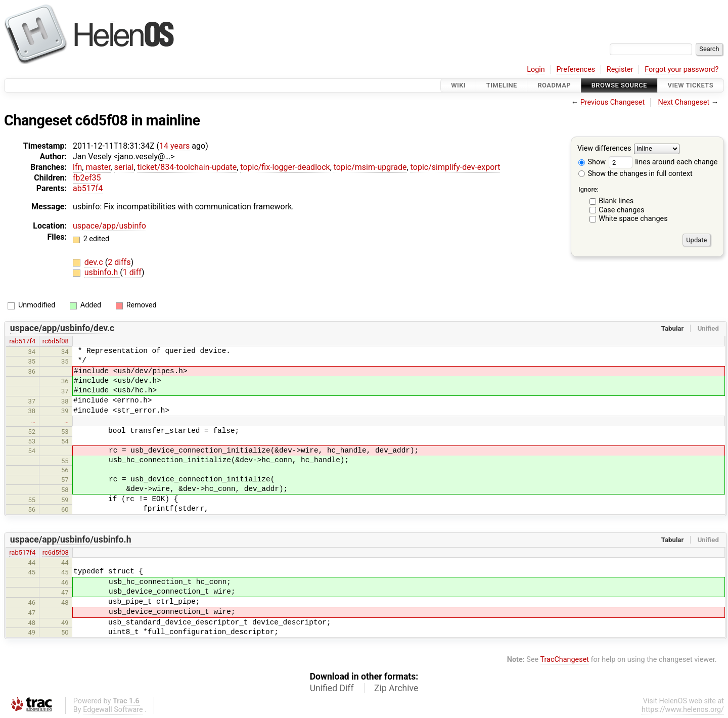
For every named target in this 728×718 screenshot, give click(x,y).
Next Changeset (684, 102)
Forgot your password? (681, 70)
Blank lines (616, 201)
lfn (77, 167)
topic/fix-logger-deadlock (285, 167)
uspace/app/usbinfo (109, 226)
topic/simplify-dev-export (456, 167)
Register (620, 70)
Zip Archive (396, 688)
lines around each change (663, 162)
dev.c (95, 262)
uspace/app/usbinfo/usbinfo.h (71, 540)
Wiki (458, 85)
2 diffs (119, 262)
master (98, 167)
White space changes (633, 219)
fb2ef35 (87, 178)
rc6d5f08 (56, 341)
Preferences (576, 70)
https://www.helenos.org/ (683, 710)
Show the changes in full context (635, 174)
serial (124, 167)
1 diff (132, 272)
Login (536, 70)
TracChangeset (564, 660)
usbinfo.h (102, 272)
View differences (604, 149)
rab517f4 (22, 341)
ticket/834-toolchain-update (187, 167)
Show (592, 162)
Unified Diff (332, 688)
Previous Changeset (613, 102)
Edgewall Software (113, 710)
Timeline (502, 85)
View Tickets (691, 85)
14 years (174, 146)
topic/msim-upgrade (370, 167)
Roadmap (554, 85)
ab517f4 (88, 188)
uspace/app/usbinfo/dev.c (62, 328)
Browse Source (619, 85)
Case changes (621, 210)
